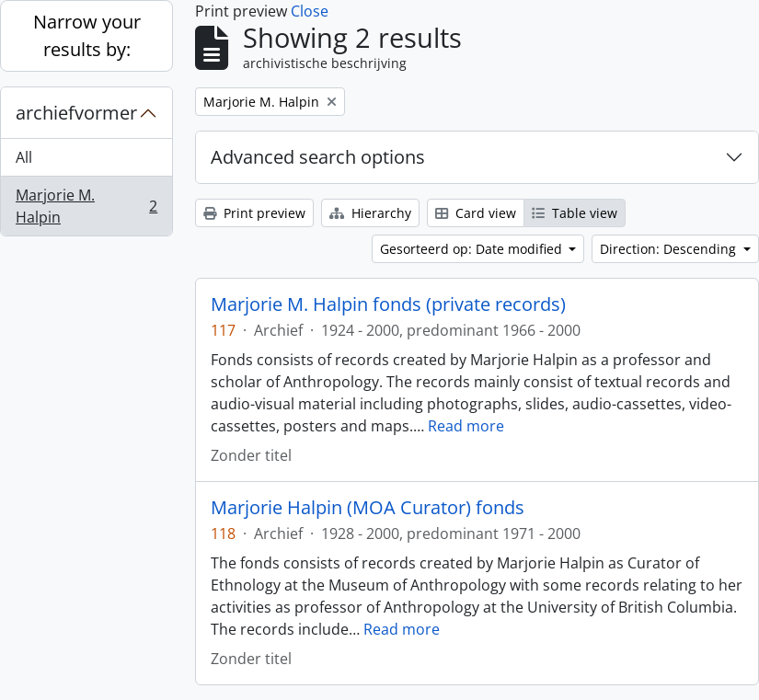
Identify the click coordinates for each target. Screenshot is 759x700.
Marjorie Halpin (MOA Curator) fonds (368, 508)
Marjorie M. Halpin (86, 206)
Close (310, 11)
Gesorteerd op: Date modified (473, 249)
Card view (476, 213)
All (24, 157)
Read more (466, 426)
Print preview (254, 213)
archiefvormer (76, 113)
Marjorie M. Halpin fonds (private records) (388, 304)
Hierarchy (370, 213)
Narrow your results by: (87, 35)
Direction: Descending (670, 249)
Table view (575, 213)
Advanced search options (318, 157)
